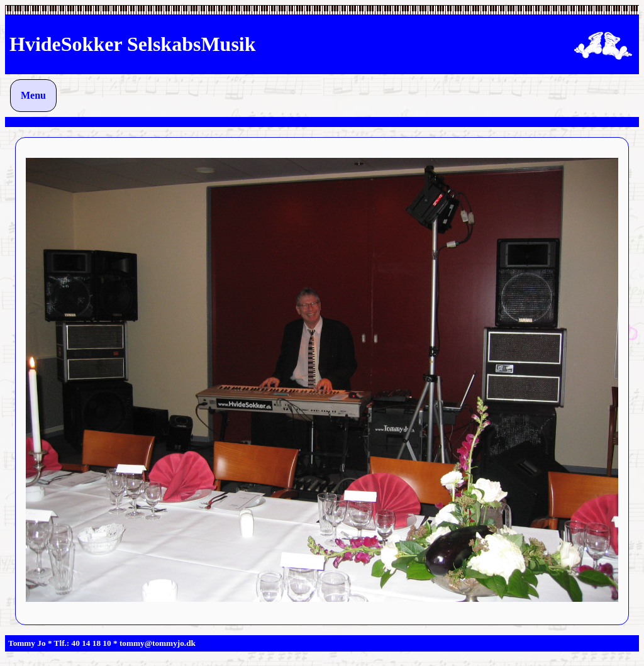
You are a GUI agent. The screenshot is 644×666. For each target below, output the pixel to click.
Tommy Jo (27, 643)
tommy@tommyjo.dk (158, 643)
